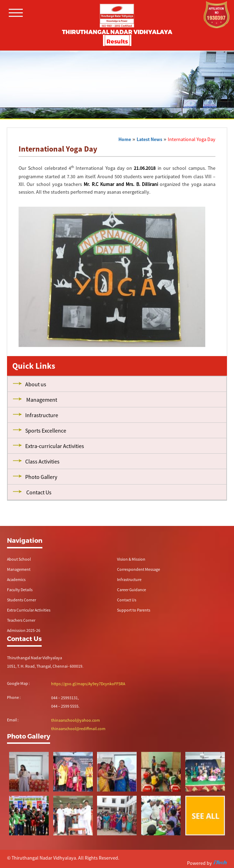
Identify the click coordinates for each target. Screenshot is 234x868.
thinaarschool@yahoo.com (75, 720)
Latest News (149, 139)
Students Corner (22, 600)
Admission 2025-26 (24, 630)
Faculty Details (20, 590)
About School (19, 559)
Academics (16, 579)
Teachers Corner (21, 620)
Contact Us (127, 600)
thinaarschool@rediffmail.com (78, 729)
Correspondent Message (139, 569)
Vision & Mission (131, 559)
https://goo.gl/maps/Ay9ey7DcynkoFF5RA (88, 684)
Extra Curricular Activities (29, 610)
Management (19, 569)
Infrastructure (129, 579)
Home (125, 139)
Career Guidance (132, 590)
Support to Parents (134, 610)
